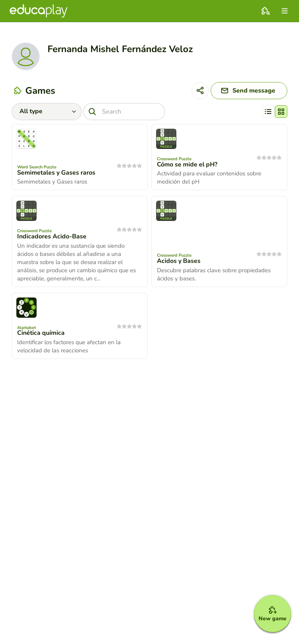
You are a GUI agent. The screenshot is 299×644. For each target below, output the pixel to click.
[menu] (285, 11)
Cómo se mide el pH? (187, 164)
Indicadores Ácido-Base (52, 236)
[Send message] (249, 91)
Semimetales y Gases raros (56, 173)
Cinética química (41, 333)
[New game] (273, 614)
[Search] (124, 112)
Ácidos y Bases (179, 261)
